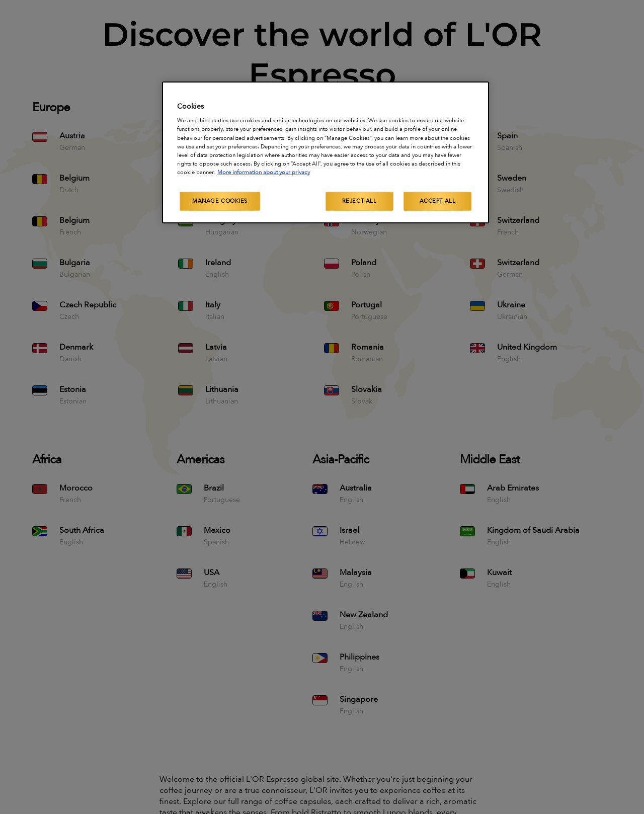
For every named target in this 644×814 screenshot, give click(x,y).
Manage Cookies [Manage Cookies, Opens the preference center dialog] (220, 201)
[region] (326, 152)
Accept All (438, 201)
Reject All (359, 201)
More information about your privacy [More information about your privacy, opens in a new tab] (264, 172)
